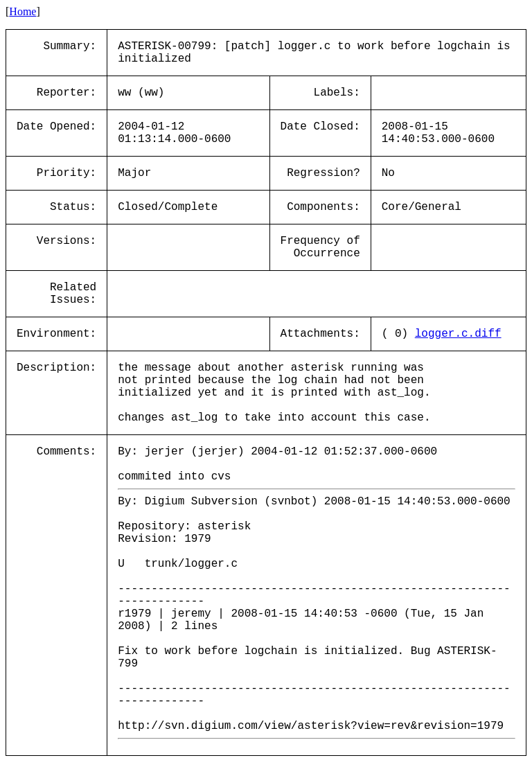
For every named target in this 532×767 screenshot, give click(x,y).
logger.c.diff (458, 334)
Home (23, 11)
